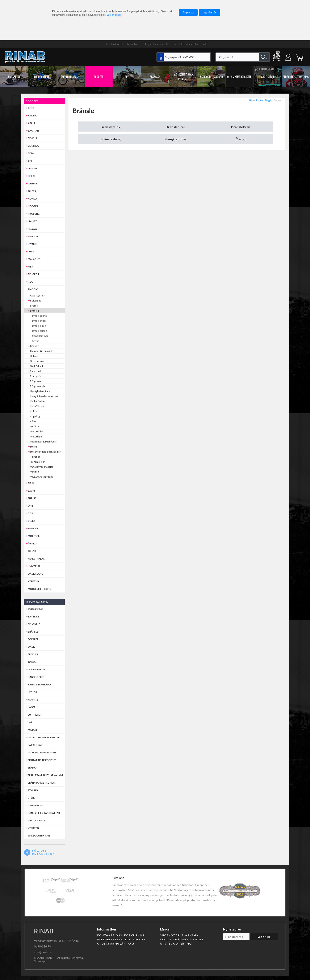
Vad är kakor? (114, 15)
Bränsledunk (110, 127)
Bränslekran (241, 127)
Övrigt (241, 139)
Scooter (259, 100)
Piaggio (268, 100)
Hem (251, 100)
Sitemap (39, 961)
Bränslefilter (175, 127)
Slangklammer (176, 139)
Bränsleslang (110, 139)
